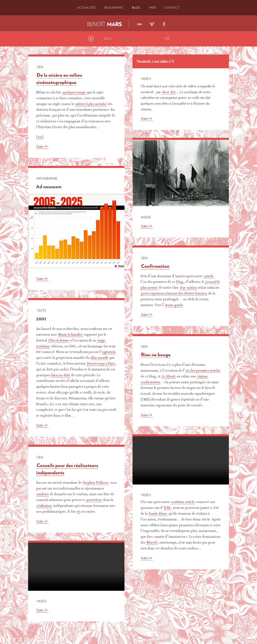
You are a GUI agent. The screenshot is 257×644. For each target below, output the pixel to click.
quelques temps (74, 93)
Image (146, 217)
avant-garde (174, 305)
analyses (43, 494)
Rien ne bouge (156, 355)
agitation (46, 358)
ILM (167, 508)
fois (173, 92)
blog (180, 282)
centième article (183, 502)
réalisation (45, 506)
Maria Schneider (71, 335)
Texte (41, 311)
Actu (85, 7)
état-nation (188, 288)
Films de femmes (59, 341)
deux (166, 92)
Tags (107, 39)
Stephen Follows (95, 483)
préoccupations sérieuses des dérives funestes (175, 294)
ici (79, 512)
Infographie (47, 178)
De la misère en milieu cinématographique (59, 79)
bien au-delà (85, 375)
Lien (40, 67)
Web (153, 7)
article (209, 276)
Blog (136, 7)
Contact (173, 7)
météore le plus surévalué (91, 104)
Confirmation (155, 266)
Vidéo (146, 79)
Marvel (152, 543)
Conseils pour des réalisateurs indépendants (67, 469)
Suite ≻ (42, 147)
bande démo (158, 514)
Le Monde (181, 377)
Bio (114, 7)
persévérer (94, 500)
